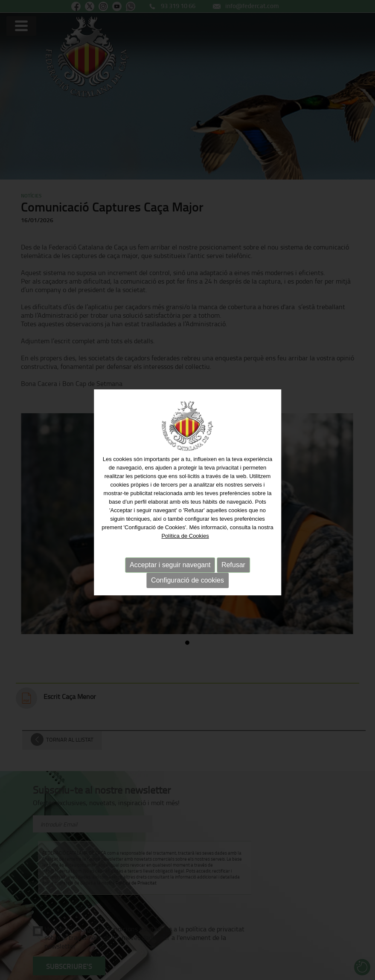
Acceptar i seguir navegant (170, 566)
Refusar (233, 566)
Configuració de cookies (187, 581)
